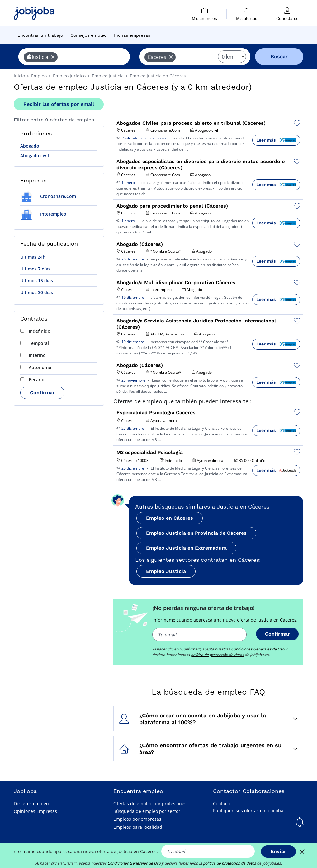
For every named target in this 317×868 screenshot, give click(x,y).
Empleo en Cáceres (170, 518)
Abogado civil (35, 155)
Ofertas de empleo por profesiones (150, 803)
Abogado (30, 146)
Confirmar (42, 393)
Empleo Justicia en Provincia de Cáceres (196, 533)
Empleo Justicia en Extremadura (186, 548)
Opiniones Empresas (35, 811)
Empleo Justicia (166, 571)
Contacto (222, 803)
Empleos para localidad (138, 827)
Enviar (278, 851)
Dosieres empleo (31, 803)
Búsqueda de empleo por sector (147, 811)
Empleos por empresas (137, 819)
